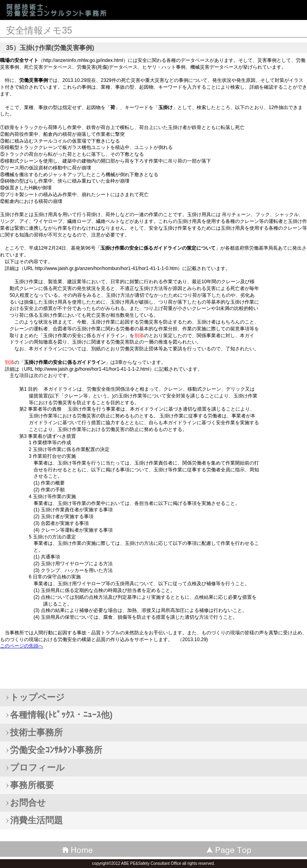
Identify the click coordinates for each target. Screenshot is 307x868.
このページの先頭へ (22, 646)
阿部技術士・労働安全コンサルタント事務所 (64, 10)
